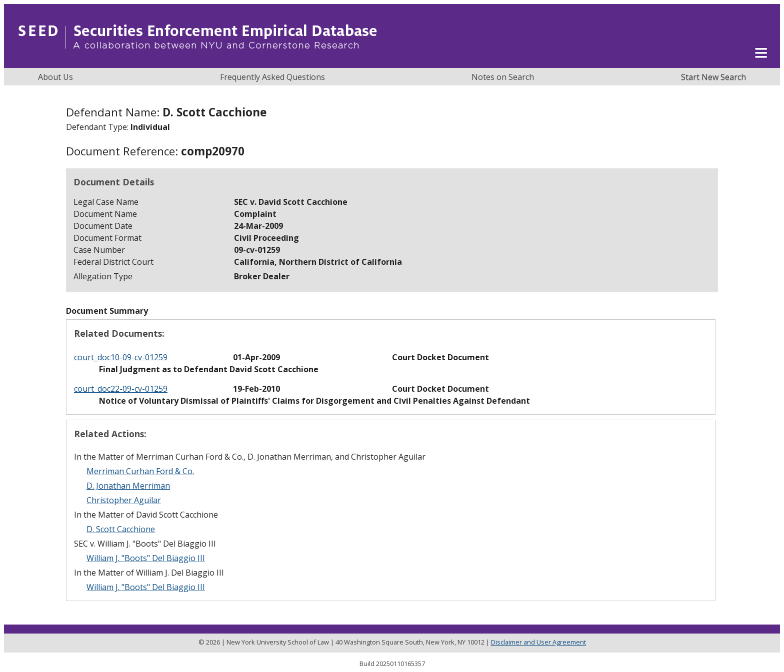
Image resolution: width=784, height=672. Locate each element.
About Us (55, 77)
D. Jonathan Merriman (128, 486)
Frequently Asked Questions (272, 77)
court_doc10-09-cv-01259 (121, 357)
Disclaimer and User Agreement (538, 642)
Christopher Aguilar (124, 500)
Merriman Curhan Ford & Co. (140, 471)
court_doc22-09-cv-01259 (121, 389)
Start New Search (713, 77)
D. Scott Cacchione (121, 529)
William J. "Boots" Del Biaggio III (146, 558)
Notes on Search (503, 77)
